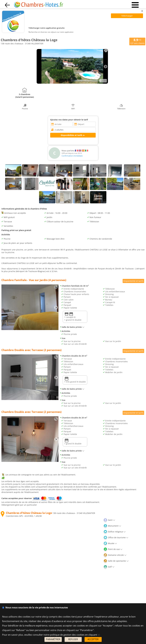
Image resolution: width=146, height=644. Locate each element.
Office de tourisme (116, 537)
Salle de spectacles (116, 561)
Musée (110, 543)
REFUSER (73, 639)
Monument (112, 526)
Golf (109, 567)
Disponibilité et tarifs (133, 281)
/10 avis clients (137, 41)
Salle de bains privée (72, 327)
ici (99, 635)
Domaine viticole (115, 555)
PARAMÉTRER (53, 639)
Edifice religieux (115, 532)
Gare (109, 520)
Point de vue (113, 549)
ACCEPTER (93, 639)
